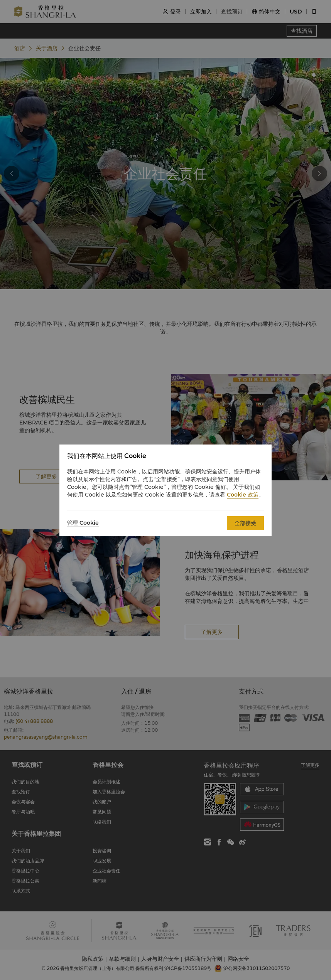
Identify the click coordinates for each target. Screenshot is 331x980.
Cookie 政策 (243, 495)
